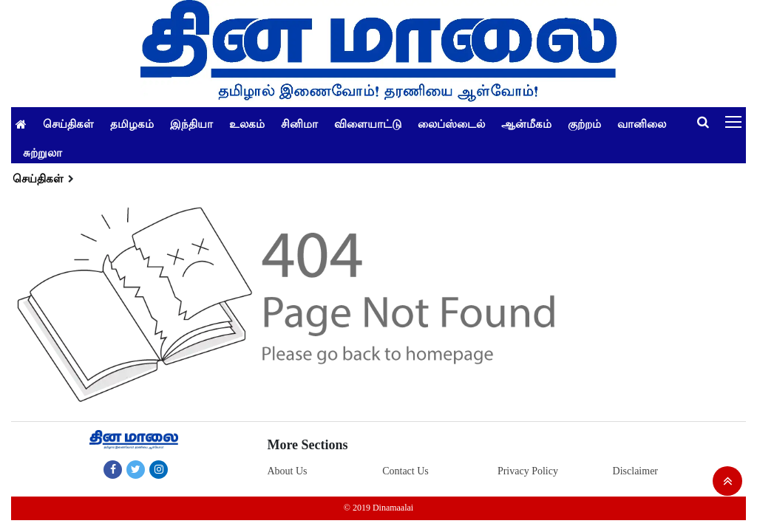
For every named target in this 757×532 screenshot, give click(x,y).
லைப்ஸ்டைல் (451, 123)
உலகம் (247, 123)
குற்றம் (584, 123)
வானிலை (642, 123)
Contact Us (405, 471)
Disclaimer (635, 471)
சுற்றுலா (43, 152)
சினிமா (299, 123)
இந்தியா (191, 123)
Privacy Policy (528, 471)
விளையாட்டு (368, 123)
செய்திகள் (68, 123)
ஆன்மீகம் (526, 123)
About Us (287, 471)
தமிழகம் (132, 123)
